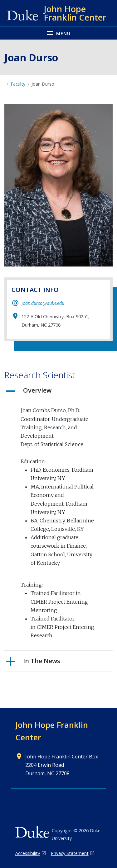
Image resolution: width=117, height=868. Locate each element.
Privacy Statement (70, 853)
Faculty (18, 84)
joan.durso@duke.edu (43, 303)
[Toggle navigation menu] (58, 33)
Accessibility (28, 853)
